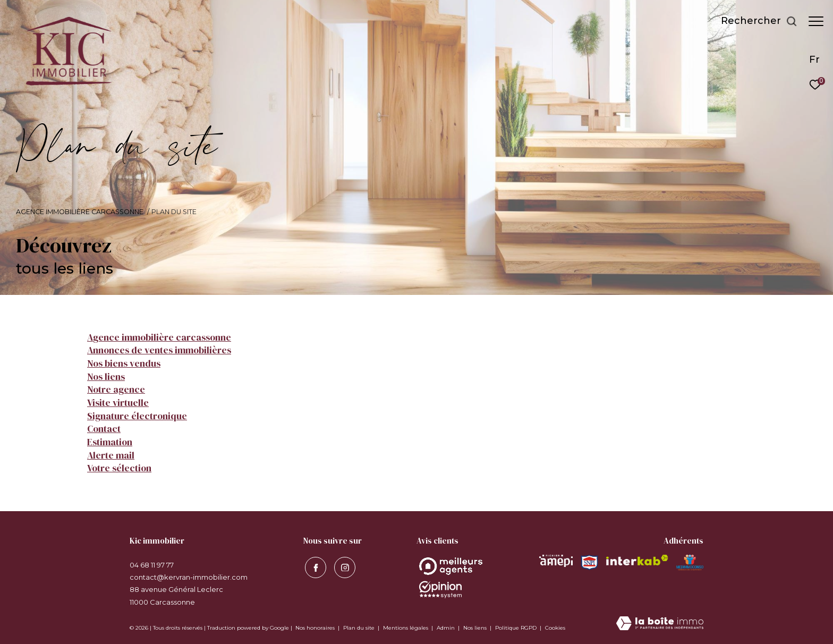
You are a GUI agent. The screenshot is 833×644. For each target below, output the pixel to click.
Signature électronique (137, 416)
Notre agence (116, 389)
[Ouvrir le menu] (816, 21)
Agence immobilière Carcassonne (80, 212)
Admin (447, 628)
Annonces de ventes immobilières (159, 350)
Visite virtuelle (118, 403)
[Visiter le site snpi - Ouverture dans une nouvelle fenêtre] (589, 562)
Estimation (110, 442)
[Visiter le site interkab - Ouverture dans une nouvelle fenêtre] (637, 560)
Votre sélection (119, 468)
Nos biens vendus (124, 363)
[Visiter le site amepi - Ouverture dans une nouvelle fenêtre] (556, 561)
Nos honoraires (315, 628)
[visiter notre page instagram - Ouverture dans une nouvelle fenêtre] (343, 566)
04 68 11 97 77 (152, 565)
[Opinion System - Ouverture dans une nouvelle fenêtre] (451, 566)
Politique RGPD (516, 628)
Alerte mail (111, 455)
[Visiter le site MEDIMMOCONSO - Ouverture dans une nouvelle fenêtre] (690, 563)
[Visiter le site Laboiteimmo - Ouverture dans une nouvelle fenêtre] (660, 624)
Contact (104, 429)
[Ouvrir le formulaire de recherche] (754, 21)
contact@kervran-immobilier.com (189, 577)
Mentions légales (406, 628)
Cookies (555, 628)
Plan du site (360, 628)
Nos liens (106, 377)
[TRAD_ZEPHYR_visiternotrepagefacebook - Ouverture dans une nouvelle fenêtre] (314, 566)
